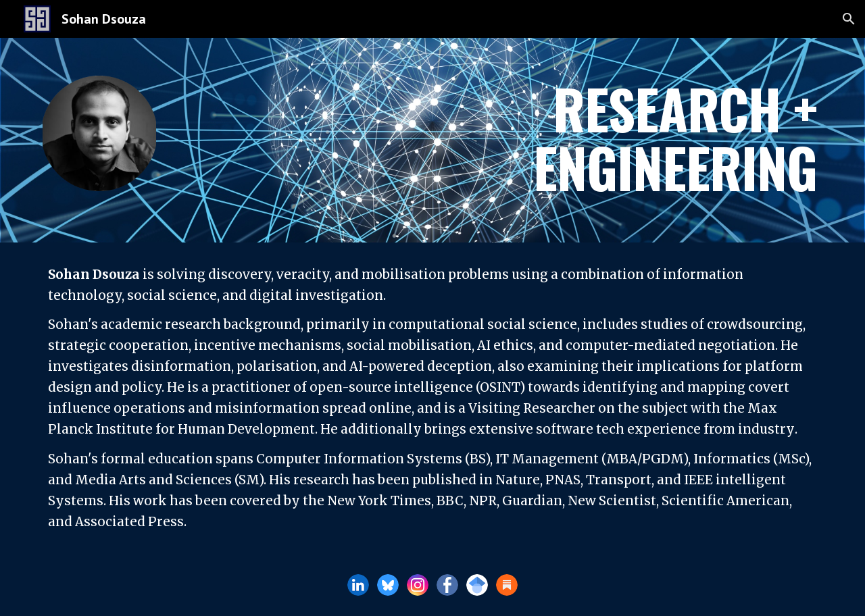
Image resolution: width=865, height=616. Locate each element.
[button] (849, 19)
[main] (633, 140)
